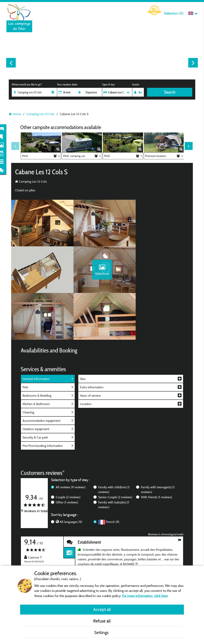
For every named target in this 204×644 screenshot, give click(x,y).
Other (67, 458)
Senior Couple (115, 453)
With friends (156, 453)
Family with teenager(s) (158, 445)
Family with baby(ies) (114, 460)
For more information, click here (145, 596)
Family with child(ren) (114, 445)
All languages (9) (71, 477)
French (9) (113, 477)
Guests (136, 84)
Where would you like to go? (27, 84)
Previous (11, 63)
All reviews (71, 443)
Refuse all (102, 621)
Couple (68, 453)
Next (193, 63)
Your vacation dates (67, 84)
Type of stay (108, 84)
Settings (102, 632)
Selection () (174, 13)
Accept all (102, 609)
